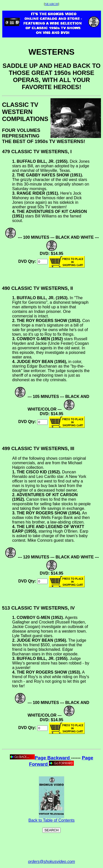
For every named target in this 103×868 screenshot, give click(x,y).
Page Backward (40, 758)
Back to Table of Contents (52, 819)
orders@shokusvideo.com (51, 862)
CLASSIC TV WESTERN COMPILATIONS (25, 112)
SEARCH (51, 4)
